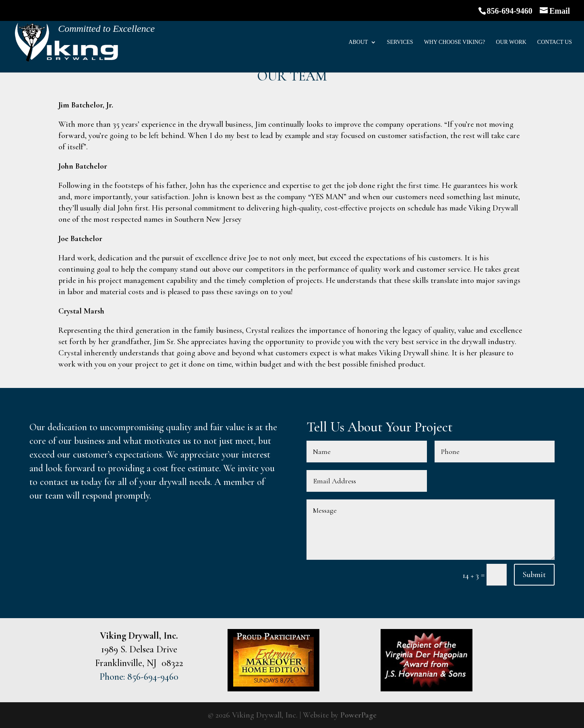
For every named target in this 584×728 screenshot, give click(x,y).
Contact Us (555, 42)
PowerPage (358, 715)
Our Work (511, 42)
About (358, 42)
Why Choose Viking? (455, 42)
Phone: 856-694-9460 (139, 677)
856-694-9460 (510, 11)
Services (400, 42)
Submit (534, 575)
